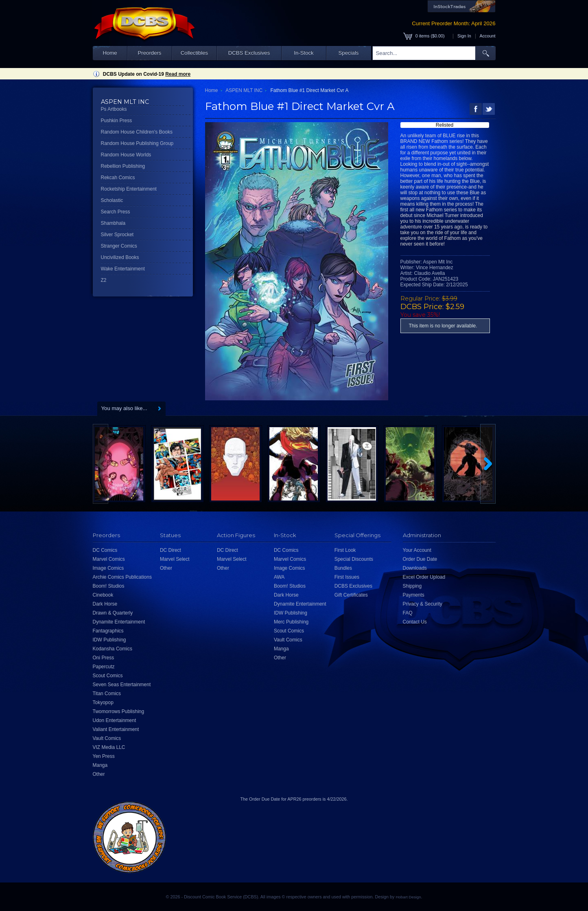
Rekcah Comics (118, 178)
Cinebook (103, 595)
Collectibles (194, 53)
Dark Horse (105, 604)
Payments (414, 595)
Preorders (150, 53)
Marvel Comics (109, 559)
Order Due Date (420, 559)
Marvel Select (175, 559)
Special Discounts (354, 559)
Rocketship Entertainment (129, 189)
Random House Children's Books (137, 132)
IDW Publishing (109, 640)
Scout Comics (108, 676)
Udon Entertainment (115, 720)
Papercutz (104, 667)
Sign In (464, 36)
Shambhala (113, 223)
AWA (279, 577)
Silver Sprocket (117, 235)
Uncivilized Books (120, 257)
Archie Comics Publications (122, 577)
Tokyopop (103, 702)
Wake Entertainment (123, 269)
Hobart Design (408, 897)
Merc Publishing (291, 622)
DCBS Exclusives (249, 53)
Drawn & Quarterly (113, 613)
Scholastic (112, 200)
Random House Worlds (126, 155)
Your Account (417, 550)
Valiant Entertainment (116, 729)
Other (99, 774)
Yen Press (104, 756)
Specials (349, 53)
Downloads (415, 568)
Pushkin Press (117, 121)
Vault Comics (107, 738)
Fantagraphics (108, 631)
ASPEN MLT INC (244, 90)
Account (487, 36)
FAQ (408, 613)
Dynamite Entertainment (119, 622)
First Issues (347, 577)
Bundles (343, 568)
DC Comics (105, 550)
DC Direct (170, 550)
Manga (100, 765)
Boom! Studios (109, 586)
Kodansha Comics (113, 649)
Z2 (104, 280)
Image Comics (108, 568)
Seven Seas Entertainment (122, 685)
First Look (345, 550)
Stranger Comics (119, 246)
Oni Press (104, 658)
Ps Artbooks (114, 109)
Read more (178, 74)
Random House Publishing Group (137, 143)
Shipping (412, 586)
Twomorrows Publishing (119, 711)
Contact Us (415, 622)
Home (110, 53)
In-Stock (304, 53)
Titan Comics (107, 694)
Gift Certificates (351, 595)
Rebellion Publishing (123, 166)
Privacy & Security (423, 604)
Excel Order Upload (424, 577)
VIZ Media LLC (109, 747)
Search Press (116, 212)
